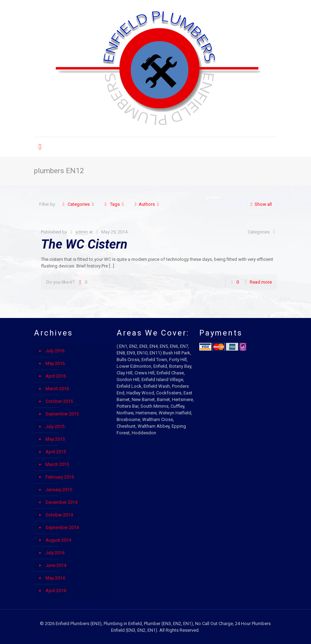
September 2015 (62, 414)
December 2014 (61, 502)
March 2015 (57, 464)
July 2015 (55, 426)
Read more (261, 282)
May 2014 (55, 578)
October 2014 (59, 515)
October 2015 (59, 401)
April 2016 (56, 376)
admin (82, 232)
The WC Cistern (84, 244)
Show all (260, 204)
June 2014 (56, 565)
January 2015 (59, 490)
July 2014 (55, 553)
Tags (114, 204)
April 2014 (56, 591)
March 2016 (57, 389)
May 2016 (55, 363)
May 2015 (55, 439)
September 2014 (62, 527)
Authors (147, 204)
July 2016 (55, 351)
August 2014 (58, 540)
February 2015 (60, 477)
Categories (78, 204)
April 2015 (56, 452)
